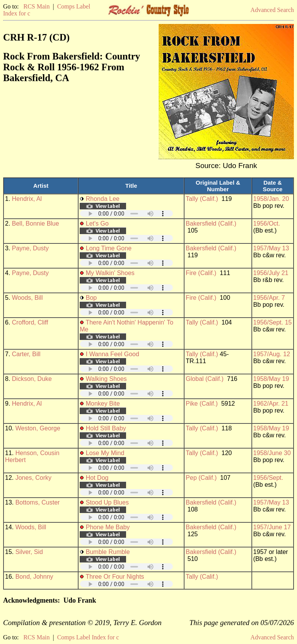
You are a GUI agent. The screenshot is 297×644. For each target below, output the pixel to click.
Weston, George (38, 428)
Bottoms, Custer (38, 502)
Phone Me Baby (108, 527)
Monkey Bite (103, 404)
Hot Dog (97, 478)
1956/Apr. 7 (269, 298)
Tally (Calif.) (202, 199)
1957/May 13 (271, 248)
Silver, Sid (29, 552)
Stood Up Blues (107, 502)
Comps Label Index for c (88, 637)
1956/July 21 (271, 273)
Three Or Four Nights (115, 577)
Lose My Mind (105, 453)
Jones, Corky (33, 478)
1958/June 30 (272, 453)
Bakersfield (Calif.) (211, 223)
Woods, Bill (27, 298)
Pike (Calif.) (202, 404)
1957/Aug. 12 (272, 354)
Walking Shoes (106, 379)
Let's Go (97, 223)
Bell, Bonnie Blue (36, 223)
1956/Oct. (267, 223)
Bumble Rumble (108, 552)
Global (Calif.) (205, 379)
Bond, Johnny (34, 577)
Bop (91, 298)
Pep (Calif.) (201, 478)
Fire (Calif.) (201, 273)
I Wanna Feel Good (113, 354)
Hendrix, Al (27, 199)
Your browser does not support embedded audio (126, 213)
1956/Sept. (268, 478)
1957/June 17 (272, 527)
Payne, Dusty (30, 248)
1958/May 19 (271, 379)
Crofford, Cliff (30, 322)
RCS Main (36, 6)
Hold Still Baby (106, 428)
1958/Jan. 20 (271, 199)
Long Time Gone (109, 248)
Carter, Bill (26, 354)
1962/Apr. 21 (271, 404)
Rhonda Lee (103, 199)
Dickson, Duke (32, 379)
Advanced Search (272, 10)
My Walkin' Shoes (110, 273)
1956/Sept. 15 (273, 322)
